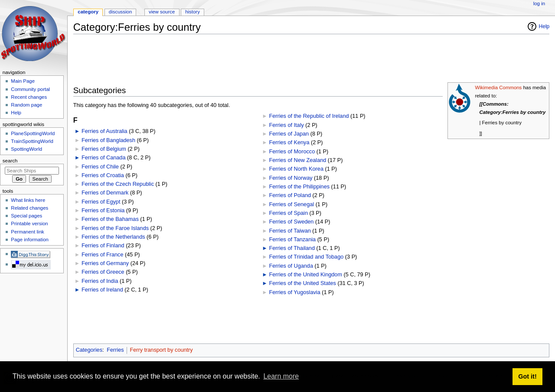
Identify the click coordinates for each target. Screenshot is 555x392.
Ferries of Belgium (104, 149)
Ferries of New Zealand (297, 160)
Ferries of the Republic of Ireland (309, 116)
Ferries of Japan (289, 134)
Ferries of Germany (105, 263)
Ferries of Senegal (291, 204)
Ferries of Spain (288, 213)
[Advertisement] (231, 60)
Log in (539, 3)
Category (88, 12)
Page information (30, 240)
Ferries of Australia (104, 131)
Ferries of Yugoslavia (294, 292)
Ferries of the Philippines (299, 187)
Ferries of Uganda (291, 266)
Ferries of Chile (100, 167)
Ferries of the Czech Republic (118, 184)
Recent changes (29, 97)
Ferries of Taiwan (290, 231)
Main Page (23, 81)
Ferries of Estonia (103, 211)
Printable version (29, 224)
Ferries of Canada (104, 158)
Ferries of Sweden (291, 222)
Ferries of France (103, 255)
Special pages (26, 216)
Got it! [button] (527, 376)
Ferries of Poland (290, 195)
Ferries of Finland (103, 246)
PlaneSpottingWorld (33, 133)
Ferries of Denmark (105, 193)
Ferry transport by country (161, 350)
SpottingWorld (26, 149)
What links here (28, 200)
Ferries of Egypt (101, 202)
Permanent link (27, 232)
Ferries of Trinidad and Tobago (306, 257)
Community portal (30, 89)
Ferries (115, 350)
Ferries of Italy (286, 125)
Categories (89, 350)
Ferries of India (100, 281)
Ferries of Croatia (103, 175)
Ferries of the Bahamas (110, 219)
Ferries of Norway (291, 178)
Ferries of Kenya (289, 143)
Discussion (120, 12)
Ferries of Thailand (292, 248)
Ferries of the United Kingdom (305, 275)
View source (162, 12)
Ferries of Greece (103, 272)
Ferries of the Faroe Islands (115, 228)
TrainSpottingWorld (32, 141)
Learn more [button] (281, 376)
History (193, 12)
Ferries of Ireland (102, 290)
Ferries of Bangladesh (108, 140)
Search (10, 161)
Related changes (29, 208)
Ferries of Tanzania (292, 240)
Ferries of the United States (302, 283)
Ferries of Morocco (292, 152)
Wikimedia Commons (498, 87)
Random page (26, 105)
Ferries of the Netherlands (113, 237)
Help (544, 26)
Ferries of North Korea (296, 169)
